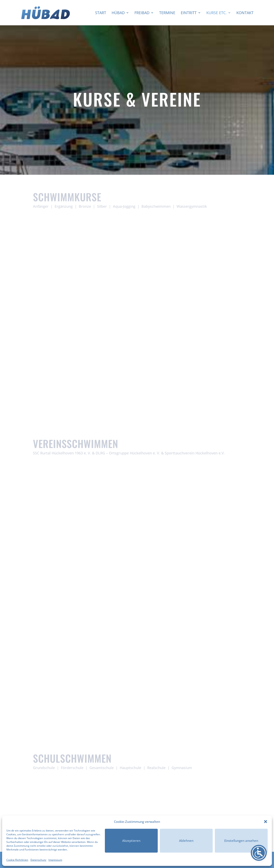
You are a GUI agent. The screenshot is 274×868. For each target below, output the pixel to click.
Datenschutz (38, 860)
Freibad (142, 13)
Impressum (55, 860)
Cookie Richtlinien (17, 860)
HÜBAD (118, 13)
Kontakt (245, 13)
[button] (266, 822)
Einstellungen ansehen (241, 841)
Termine (167, 13)
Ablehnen (186, 841)
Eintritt (189, 13)
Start (101, 13)
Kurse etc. (216, 13)
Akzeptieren (131, 841)
